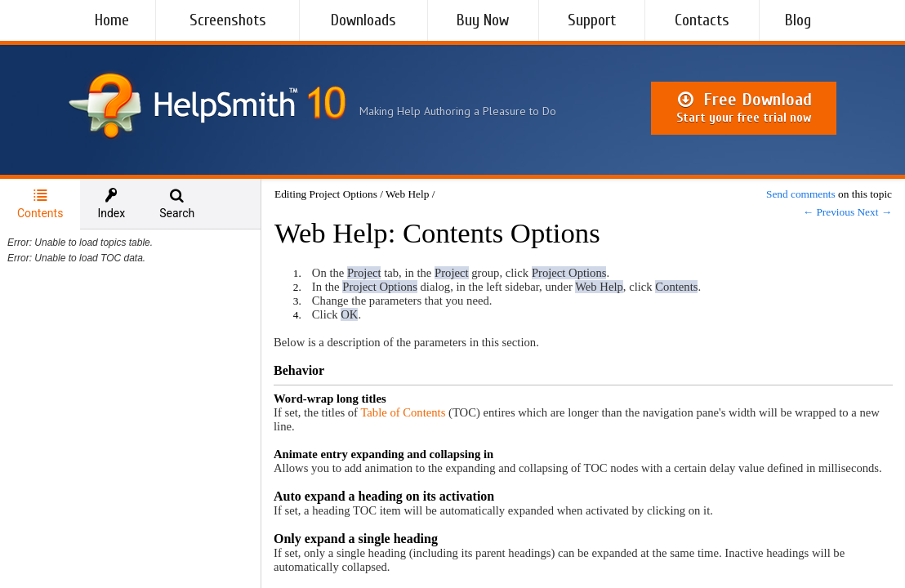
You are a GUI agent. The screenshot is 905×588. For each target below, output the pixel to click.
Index (111, 204)
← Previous (829, 212)
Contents (40, 204)
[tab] (40, 204)
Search (177, 204)
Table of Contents (403, 412)
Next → (874, 212)
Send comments (801, 194)
